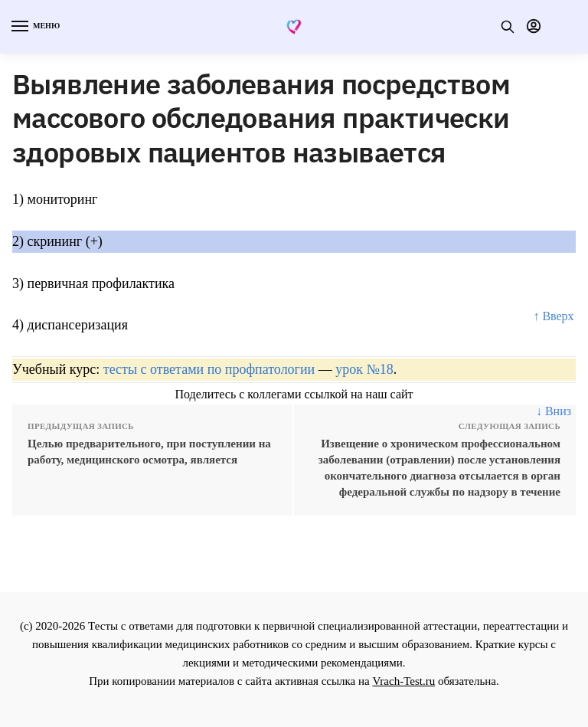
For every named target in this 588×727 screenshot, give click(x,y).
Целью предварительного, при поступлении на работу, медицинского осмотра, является (149, 452)
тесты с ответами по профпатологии (209, 369)
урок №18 (364, 369)
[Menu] (34, 27)
